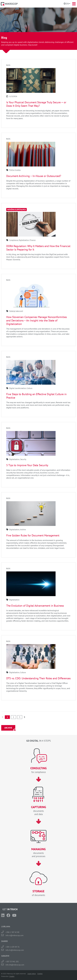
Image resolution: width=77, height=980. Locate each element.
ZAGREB (4, 941)
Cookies (40, 974)
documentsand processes (38, 853)
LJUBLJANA (6, 927)
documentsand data (38, 811)
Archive (23, 529)
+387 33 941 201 (12, 962)
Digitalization (24, 240)
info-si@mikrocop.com (14, 935)
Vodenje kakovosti (16, 311)
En (67, 4)
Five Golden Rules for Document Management (33, 535)
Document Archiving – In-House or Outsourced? (34, 176)
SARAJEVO (5, 956)
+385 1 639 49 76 (12, 947)
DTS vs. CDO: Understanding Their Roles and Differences (38, 678)
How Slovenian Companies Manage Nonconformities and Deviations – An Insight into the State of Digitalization (37, 320)
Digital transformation (18, 388)
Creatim (12, 976)
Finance (33, 240)
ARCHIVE (8, 728)
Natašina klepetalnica (17, 210)
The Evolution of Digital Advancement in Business (35, 606)
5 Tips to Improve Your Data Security (27, 465)
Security (23, 459)
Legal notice (32, 974)
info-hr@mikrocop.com (15, 950)
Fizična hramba (15, 170)
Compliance (14, 240)
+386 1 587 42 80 (12, 932)
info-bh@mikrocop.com (15, 965)
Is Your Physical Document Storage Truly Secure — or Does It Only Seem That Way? (36, 104)
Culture (30, 388)
